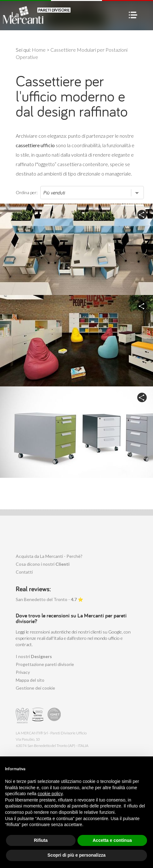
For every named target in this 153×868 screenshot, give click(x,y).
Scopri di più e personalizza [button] (76, 855)
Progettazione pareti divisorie (45, 664)
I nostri (34, 656)
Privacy (23, 672)
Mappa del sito (30, 680)
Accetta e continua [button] (112, 840)
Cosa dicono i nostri (43, 564)
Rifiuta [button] (41, 840)
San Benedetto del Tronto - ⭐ (49, 599)
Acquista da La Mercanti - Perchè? (49, 556)
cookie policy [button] (50, 794)
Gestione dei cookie (35, 688)
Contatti (24, 572)
